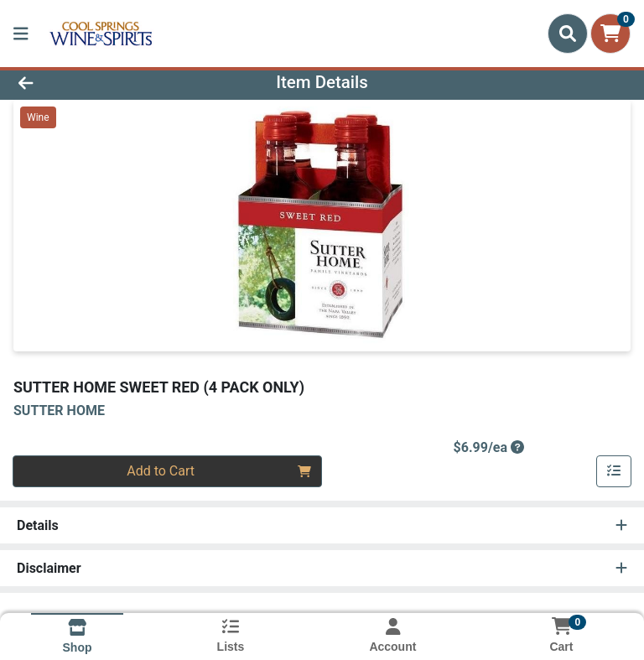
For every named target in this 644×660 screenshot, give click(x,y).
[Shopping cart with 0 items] (610, 34)
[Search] (568, 34)
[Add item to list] (614, 471)
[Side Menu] (21, 34)
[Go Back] (91, 82)
